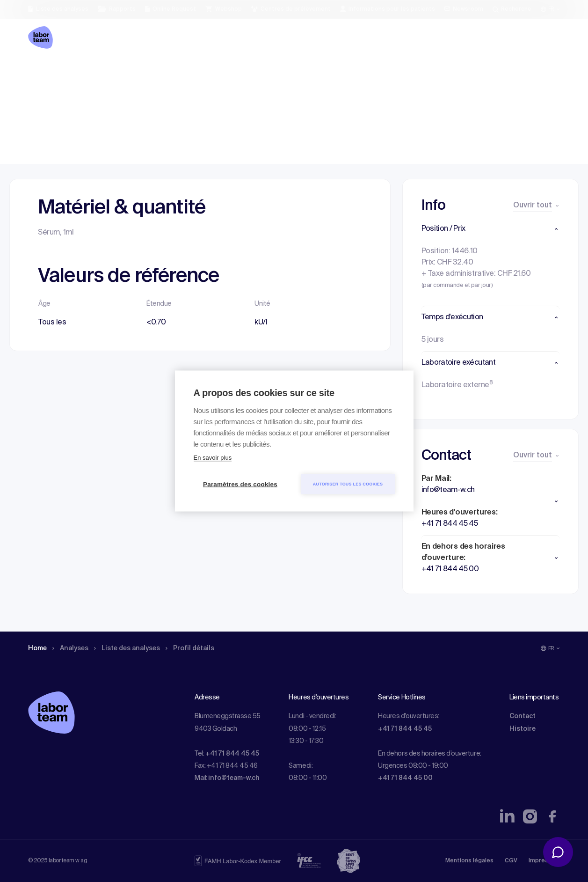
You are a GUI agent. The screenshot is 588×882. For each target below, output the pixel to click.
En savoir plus (213, 458)
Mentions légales (469, 861)
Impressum (544, 861)
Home (39, 73)
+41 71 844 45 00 (405, 778)
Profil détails (206, 73)
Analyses (75, 73)
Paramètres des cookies (240, 484)
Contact (523, 716)
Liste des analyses (137, 73)
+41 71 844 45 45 (232, 754)
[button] (490, 229)
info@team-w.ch (234, 778)
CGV (511, 861)
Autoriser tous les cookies (348, 484)
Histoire (523, 729)
